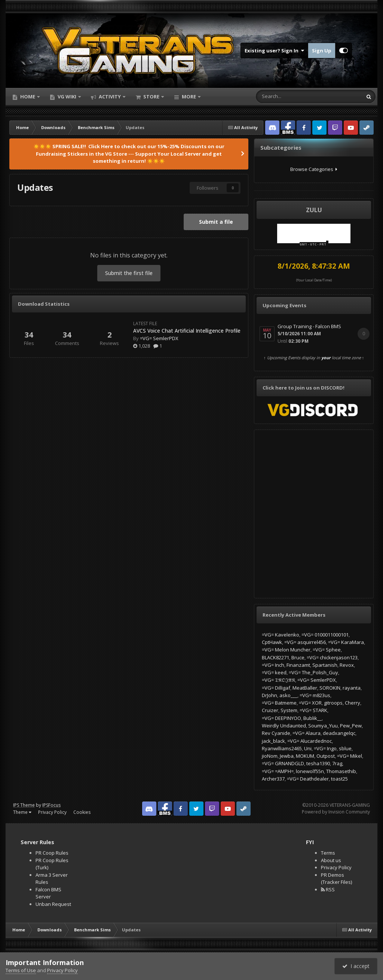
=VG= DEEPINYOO (281, 718)
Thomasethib (341, 771)
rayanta (352, 688)
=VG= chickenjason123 (332, 657)
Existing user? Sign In (274, 51)
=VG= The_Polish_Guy (313, 672)
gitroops (333, 703)
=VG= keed (274, 672)
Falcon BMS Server (48, 893)
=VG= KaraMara (346, 642)
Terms (328, 853)
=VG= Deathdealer (308, 779)
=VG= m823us (315, 695)
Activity (110, 97)
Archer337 (273, 779)
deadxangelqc (339, 733)
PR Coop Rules (52, 853)
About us (331, 860)
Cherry (353, 703)
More (189, 97)
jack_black (273, 741)
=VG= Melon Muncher (286, 650)
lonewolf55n (310, 771)
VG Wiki (67, 97)
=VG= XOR (310, 703)
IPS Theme (24, 805)
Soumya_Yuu (323, 726)
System (289, 710)
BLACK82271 (275, 657)
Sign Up (322, 51)
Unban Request (53, 904)
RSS (328, 889)
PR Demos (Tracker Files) (336, 879)
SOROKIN (330, 688)
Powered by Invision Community (336, 812)
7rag (337, 763)
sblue (345, 748)
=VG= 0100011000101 (325, 635)
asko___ (288, 695)
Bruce (298, 657)
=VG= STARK (313, 710)
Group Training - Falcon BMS (309, 326)
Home (28, 97)
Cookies (82, 812)
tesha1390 (318, 763)
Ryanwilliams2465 (282, 748)
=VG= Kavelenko (281, 635)
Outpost (326, 756)
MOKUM (305, 756)
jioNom (270, 756)
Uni (308, 748)
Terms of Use (21, 970)
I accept (356, 966)
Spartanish (325, 665)
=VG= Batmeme (279, 703)
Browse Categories (314, 169)
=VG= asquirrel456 (305, 642)
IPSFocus (51, 805)
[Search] (287, 97)
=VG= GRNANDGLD (283, 763)
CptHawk (272, 642)
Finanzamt (298, 665)
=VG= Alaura (307, 733)
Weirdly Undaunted (284, 726)
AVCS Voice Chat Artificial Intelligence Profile (187, 331)
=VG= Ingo (325, 748)
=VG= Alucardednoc (310, 741)
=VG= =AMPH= (278, 771)
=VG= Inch (273, 665)
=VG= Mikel (350, 756)
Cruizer (270, 710)
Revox (347, 665)
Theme (22, 812)
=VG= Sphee (327, 650)
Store (151, 97)
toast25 (339, 779)
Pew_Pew (351, 726)
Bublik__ (312, 718)
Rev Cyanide (276, 733)
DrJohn (269, 695)
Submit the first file (129, 273)
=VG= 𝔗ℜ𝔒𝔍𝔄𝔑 (278, 680)
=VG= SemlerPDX (159, 338)
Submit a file (216, 222)
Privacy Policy (52, 812)
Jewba (287, 756)
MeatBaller (305, 688)
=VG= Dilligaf (276, 688)
